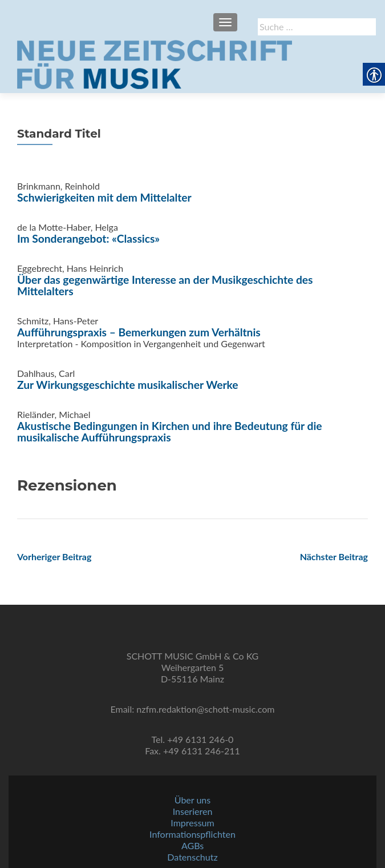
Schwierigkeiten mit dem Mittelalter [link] (104, 197)
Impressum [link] (192, 823)
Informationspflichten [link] (193, 834)
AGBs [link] (193, 845)
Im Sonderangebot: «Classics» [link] (88, 238)
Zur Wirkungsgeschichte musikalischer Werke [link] (128, 385)
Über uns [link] (193, 800)
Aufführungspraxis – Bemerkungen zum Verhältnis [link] (139, 332)
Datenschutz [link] (192, 857)
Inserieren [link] (193, 811)
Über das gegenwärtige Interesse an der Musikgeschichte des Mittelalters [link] (165, 285)
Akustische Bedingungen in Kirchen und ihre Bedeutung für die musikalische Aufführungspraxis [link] (170, 431)
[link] (155, 63)
